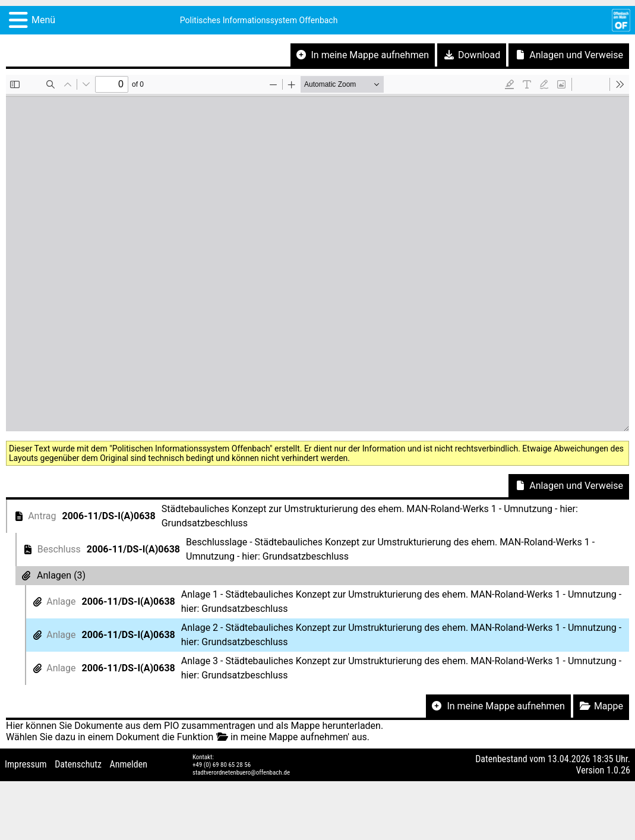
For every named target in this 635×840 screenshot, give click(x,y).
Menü (43, 20)
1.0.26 (618, 770)
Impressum (26, 764)
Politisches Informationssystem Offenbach (259, 20)
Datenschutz (78, 764)
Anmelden (129, 764)
